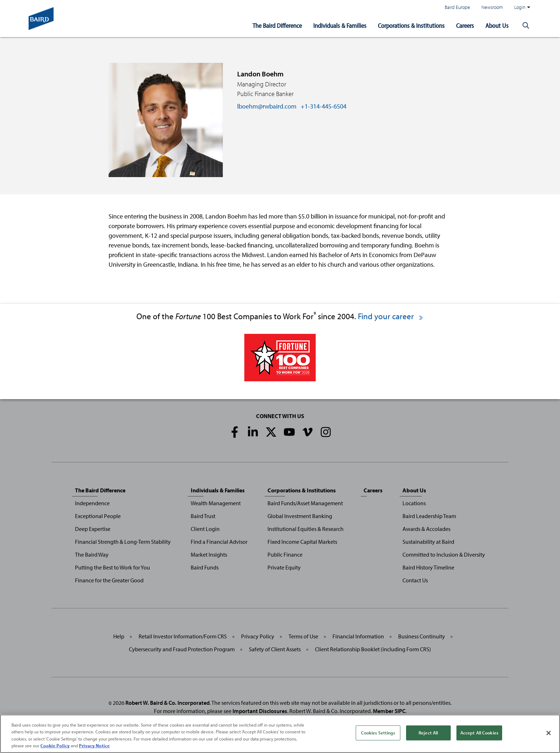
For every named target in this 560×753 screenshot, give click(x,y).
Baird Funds (205, 567)
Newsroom (492, 7)
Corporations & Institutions (411, 26)
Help (119, 636)
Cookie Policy (55, 746)
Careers (465, 26)
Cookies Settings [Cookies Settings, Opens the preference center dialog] (378, 733)
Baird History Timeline (428, 567)
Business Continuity (422, 636)
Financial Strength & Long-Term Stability (123, 542)
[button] (526, 26)
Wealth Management (216, 503)
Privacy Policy (258, 636)
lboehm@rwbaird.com (267, 106)
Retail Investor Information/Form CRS (183, 636)
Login (522, 7)
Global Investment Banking (300, 516)
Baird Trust (203, 516)
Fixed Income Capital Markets (302, 542)
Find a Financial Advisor (219, 542)
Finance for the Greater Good (109, 580)
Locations (414, 503)
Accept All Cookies (479, 733)
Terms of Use (303, 636)
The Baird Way (92, 554)
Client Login (205, 529)
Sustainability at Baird (428, 542)
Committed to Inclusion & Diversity (444, 554)
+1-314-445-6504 (324, 106)
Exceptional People (98, 516)
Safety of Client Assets (275, 649)
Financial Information (358, 636)
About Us (497, 26)
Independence (92, 503)
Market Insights (209, 554)
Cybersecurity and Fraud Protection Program (182, 649)
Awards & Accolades (426, 529)
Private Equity (284, 567)
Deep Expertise (93, 529)
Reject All (428, 733)
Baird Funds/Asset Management (305, 503)
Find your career (391, 316)
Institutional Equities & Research (306, 529)
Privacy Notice (94, 746)
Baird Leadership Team (429, 516)
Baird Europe (457, 7)
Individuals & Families (340, 26)
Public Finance (285, 554)
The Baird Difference (277, 26)
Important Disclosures (260, 711)
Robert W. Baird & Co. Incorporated (167, 703)
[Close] (549, 733)
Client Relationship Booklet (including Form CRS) (373, 649)
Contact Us (415, 580)
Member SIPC (389, 711)
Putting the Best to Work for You (112, 567)
